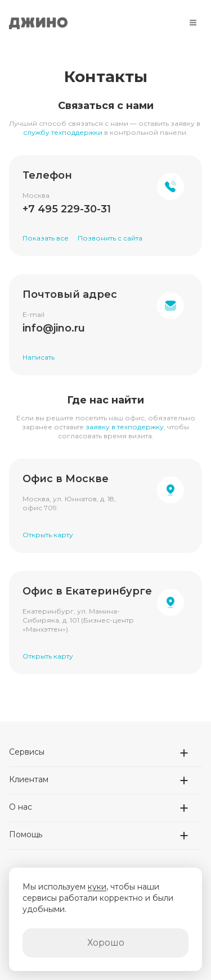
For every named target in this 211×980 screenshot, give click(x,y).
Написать (39, 357)
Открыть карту (48, 535)
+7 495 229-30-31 (67, 209)
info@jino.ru (54, 328)
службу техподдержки (63, 132)
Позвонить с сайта (110, 238)
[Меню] (193, 22)
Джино (38, 22)
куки (97, 887)
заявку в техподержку (125, 427)
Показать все (46, 238)
